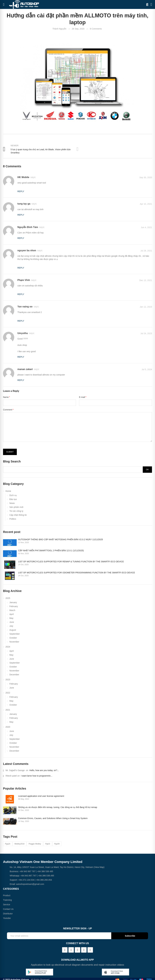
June (12, 622)
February (14, 606)
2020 (8, 727)
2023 (8, 680)
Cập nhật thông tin (18, 515)
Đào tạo (13, 499)
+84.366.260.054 (44, 880)
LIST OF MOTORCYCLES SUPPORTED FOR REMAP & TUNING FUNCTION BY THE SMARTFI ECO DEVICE (71, 562)
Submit (10, 452)
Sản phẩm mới (16, 507)
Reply (21, 191)
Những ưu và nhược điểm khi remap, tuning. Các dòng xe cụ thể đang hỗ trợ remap (58, 807)
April (12, 614)
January (13, 602)
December (14, 675)
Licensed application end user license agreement (41, 796)
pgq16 (8, 844)
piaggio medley (35, 844)
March (12, 610)
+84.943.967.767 (28, 876)
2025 (8, 598)
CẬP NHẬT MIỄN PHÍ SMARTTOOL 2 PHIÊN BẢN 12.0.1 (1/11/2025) (51, 551)
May (11, 618)
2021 (8, 710)
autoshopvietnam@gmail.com (30, 884)
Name (6, 397)
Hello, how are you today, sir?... (44, 770)
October (13, 638)
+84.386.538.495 (46, 876)
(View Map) (99, 867)
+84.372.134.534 (26, 880)
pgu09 (57, 844)
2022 (8, 693)
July (11, 626)
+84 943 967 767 (27, 871)
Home (8, 491)
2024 (8, 647)
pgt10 (48, 844)
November (14, 642)
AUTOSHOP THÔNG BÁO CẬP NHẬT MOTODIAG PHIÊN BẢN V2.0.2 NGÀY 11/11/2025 (61, 539)
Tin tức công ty (16, 511)
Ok (147, 470)
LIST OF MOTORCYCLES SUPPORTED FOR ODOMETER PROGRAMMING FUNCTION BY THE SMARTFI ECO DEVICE (77, 573)
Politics (13, 519)
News (12, 503)
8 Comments (96, 29)
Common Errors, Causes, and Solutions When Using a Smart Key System (53, 818)
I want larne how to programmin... (37, 776)
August (13, 630)
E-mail (82, 397)
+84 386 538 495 (45, 871)
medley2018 (19, 844)
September (15, 634)
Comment (8, 410)
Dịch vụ (13, 495)
